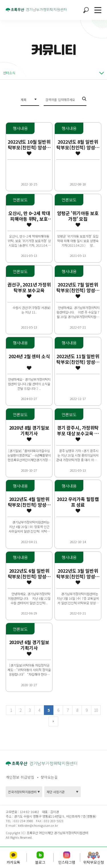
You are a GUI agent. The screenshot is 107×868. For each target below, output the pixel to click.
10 (96, 710)
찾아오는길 (49, 777)
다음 (53, 721)
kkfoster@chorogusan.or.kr (38, 825)
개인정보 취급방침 (20, 777)
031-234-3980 (23, 821)
